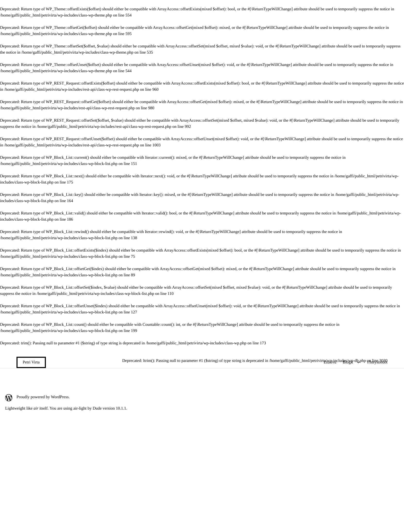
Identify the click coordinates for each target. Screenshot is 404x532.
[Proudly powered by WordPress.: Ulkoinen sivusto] (66, 398)
